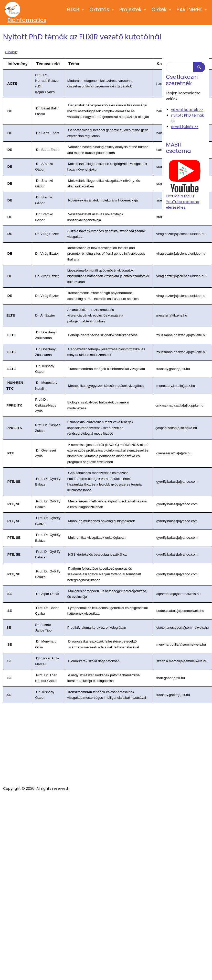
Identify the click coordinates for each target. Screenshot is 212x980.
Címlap (11, 52)
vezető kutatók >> (187, 110)
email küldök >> (185, 127)
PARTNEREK (192, 12)
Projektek (133, 12)
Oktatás (102, 12)
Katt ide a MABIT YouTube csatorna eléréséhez (183, 202)
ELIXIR (76, 12)
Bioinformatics (27, 20)
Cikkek (162, 12)
